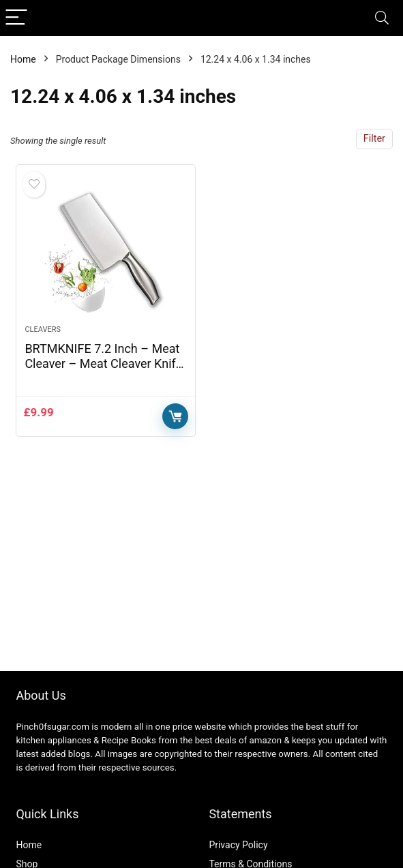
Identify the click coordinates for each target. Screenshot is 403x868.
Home (23, 59)
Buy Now (175, 416)
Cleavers (43, 329)
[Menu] (16, 18)
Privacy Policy (238, 845)
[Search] (382, 18)
